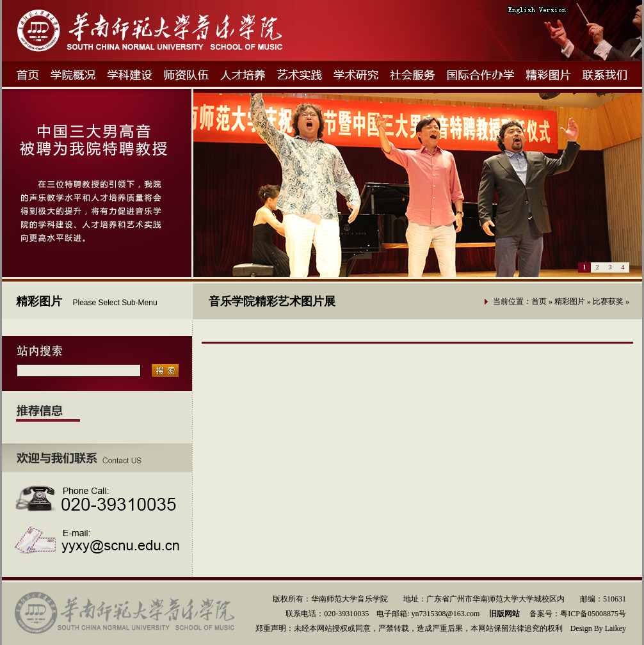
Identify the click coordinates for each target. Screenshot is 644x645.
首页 (539, 301)
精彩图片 (570, 301)
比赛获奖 (608, 301)
